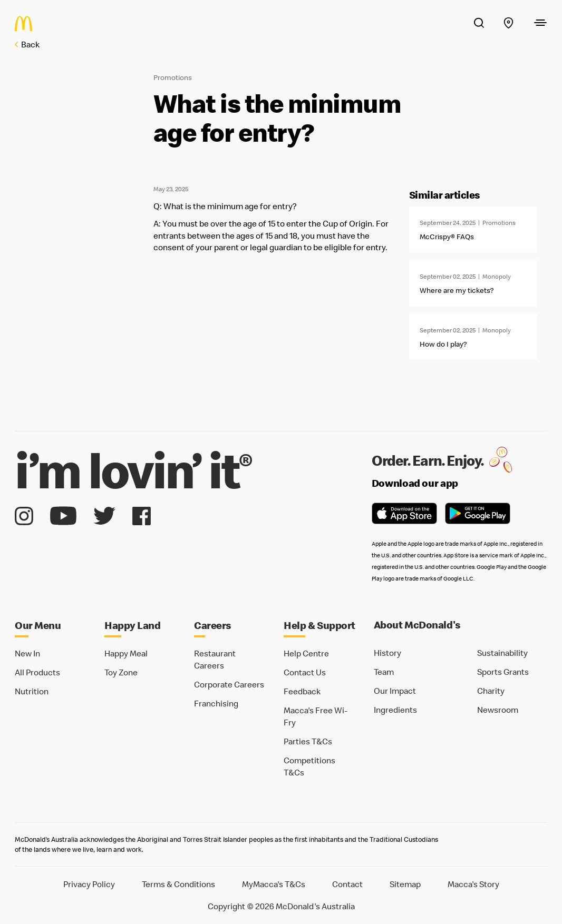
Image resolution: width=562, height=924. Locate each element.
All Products (37, 672)
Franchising (216, 703)
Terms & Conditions (178, 884)
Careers (213, 625)
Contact (347, 884)
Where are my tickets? (457, 290)
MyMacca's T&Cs (274, 884)
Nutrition (32, 691)
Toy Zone (121, 672)
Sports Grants (503, 672)
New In (27, 653)
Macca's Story (473, 884)
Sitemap (405, 884)
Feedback (302, 691)
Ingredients (395, 710)
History (387, 653)
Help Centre (306, 653)
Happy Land (133, 625)
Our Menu (38, 625)
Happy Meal (126, 653)
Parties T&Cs (308, 741)
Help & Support (319, 625)
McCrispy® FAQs (447, 237)
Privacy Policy (89, 884)
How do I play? (443, 344)
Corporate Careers (229, 684)
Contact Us (305, 672)
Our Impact (395, 691)
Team (384, 672)
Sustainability (502, 653)
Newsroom (498, 710)
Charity (491, 691)
